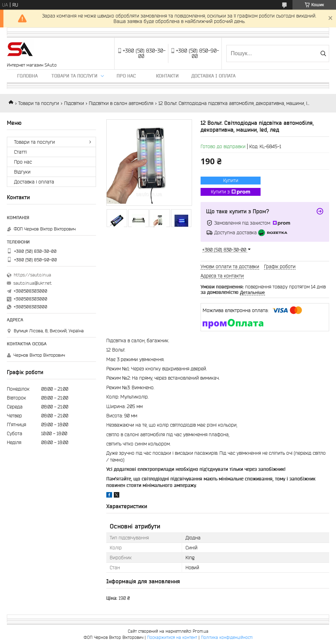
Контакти (167, 76)
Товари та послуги (74, 76)
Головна (27, 76)
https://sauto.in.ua (32, 275)
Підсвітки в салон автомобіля (121, 103)
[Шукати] (323, 53)
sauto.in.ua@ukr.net (33, 283)
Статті (20, 152)
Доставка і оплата (213, 76)
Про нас (126, 76)
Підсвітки (74, 103)
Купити (231, 180)
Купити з (231, 192)
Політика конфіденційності (227, 637)
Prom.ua (201, 631)
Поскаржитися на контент (172, 637)
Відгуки (22, 172)
